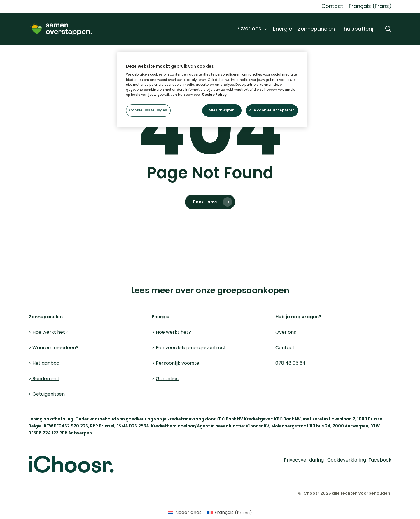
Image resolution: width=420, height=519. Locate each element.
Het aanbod (46, 363)
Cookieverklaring (40, 282)
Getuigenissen (49, 394)
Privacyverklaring (97, 282)
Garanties (167, 379)
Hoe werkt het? (50, 332)
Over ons (286, 332)
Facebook (380, 460)
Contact (285, 348)
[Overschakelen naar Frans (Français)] (370, 6)
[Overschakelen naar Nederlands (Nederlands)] (185, 513)
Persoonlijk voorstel (178, 363)
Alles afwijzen (222, 110)
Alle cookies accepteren (272, 110)
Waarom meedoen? (55, 348)
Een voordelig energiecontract (191, 348)
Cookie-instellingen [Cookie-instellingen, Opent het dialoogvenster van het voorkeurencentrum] (148, 110)
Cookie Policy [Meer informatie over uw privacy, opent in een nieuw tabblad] (214, 95)
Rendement (45, 379)
